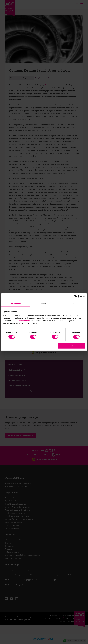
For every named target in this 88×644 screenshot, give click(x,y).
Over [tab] (73, 303)
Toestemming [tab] (15, 303)
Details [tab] (44, 303)
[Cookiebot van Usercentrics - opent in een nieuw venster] (75, 297)
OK (72, 346)
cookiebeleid (24, 321)
